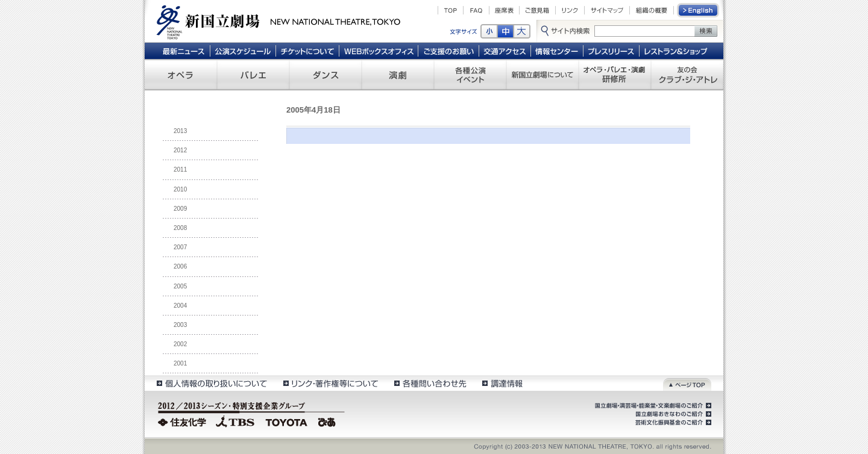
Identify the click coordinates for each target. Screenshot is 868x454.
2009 (180, 209)
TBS (235, 421)
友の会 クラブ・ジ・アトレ (687, 75)
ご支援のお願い (449, 51)
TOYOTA (287, 421)
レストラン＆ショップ (677, 51)
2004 (180, 306)
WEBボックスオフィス (379, 51)
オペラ (181, 75)
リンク (570, 10)
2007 (180, 247)
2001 (180, 363)
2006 (180, 266)
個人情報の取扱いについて (211, 383)
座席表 (504, 10)
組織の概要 (652, 10)
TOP (451, 10)
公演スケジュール (243, 51)
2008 (180, 228)
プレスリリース (612, 51)
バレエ (253, 75)
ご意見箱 (537, 10)
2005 (180, 286)
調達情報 (502, 383)
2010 (180, 189)
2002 (180, 344)
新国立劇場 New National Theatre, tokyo (278, 21)
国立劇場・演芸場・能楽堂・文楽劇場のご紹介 (652, 406)
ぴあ (329, 421)
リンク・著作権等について (330, 383)
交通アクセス (505, 51)
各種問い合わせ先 (429, 383)
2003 (180, 325)
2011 (180, 169)
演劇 (398, 75)
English (699, 10)
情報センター (557, 51)
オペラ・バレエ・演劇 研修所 (615, 75)
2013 (180, 131)
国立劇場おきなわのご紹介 (672, 414)
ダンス (325, 75)
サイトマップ (607, 10)
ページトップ (687, 383)
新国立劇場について (542, 75)
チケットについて (307, 51)
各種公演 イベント (470, 75)
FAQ (476, 10)
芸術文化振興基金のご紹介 (672, 423)
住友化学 (184, 421)
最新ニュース (183, 51)
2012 (180, 150)
